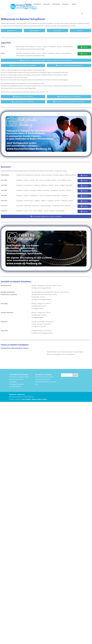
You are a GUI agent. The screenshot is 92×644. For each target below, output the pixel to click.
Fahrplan (65, 4)
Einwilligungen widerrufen (17, 384)
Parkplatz (28, 4)
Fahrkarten (56, 4)
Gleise (74, 4)
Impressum (13, 394)
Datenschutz (21, 394)
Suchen (75, 375)
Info (26, 9)
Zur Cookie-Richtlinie (15, 387)
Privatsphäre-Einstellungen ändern (19, 377)
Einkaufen (47, 4)
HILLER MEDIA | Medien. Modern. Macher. (35, 399)
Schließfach (37, 4)
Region (34, 9)
